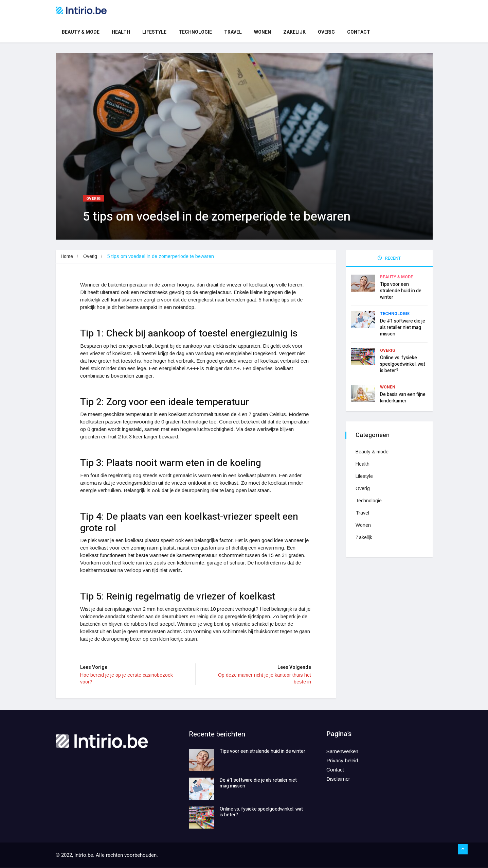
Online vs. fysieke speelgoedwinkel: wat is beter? (403, 363)
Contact (359, 32)
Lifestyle (154, 32)
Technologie (195, 32)
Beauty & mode (81, 32)
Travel (233, 32)
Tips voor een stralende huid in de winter (401, 290)
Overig (326, 32)
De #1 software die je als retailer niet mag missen (403, 327)
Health (121, 32)
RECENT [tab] (389, 258)
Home (67, 256)
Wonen (263, 32)
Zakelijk (294, 32)
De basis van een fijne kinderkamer (403, 397)
